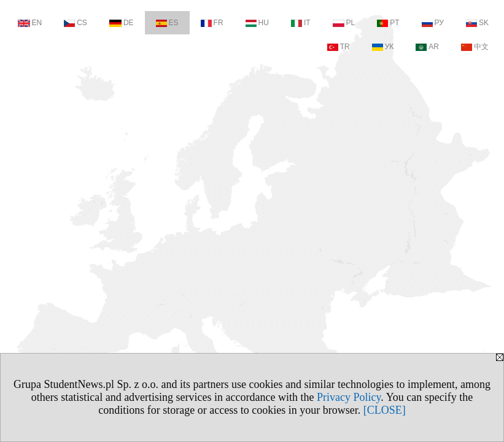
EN (30, 23)
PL (344, 23)
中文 (475, 47)
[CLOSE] (385, 410)
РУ (433, 23)
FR (212, 23)
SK (477, 23)
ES (167, 23)
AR (427, 47)
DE (122, 23)
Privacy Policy (349, 397)
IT (301, 23)
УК (383, 47)
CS (76, 23)
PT (388, 23)
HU (257, 23)
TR (339, 47)
